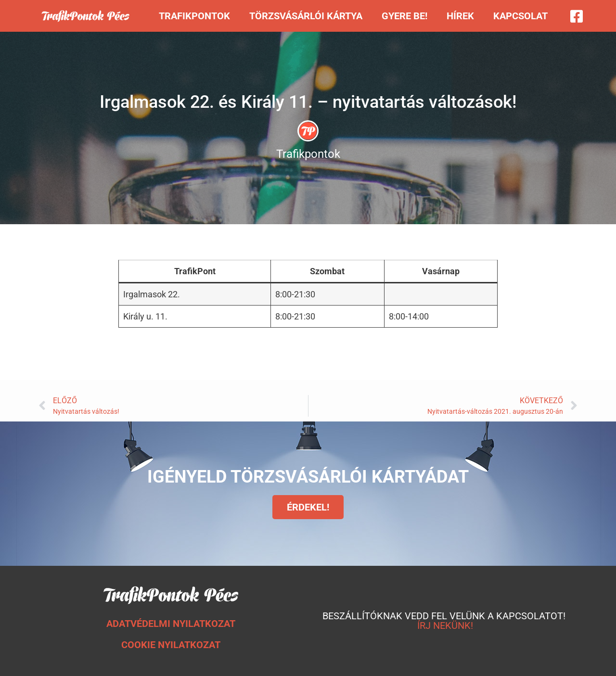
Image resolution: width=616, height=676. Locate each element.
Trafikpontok (194, 16)
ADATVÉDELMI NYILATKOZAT (171, 624)
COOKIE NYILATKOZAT (171, 645)
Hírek (460, 16)
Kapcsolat (520, 16)
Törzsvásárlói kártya (306, 16)
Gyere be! (404, 16)
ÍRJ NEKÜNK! (445, 625)
